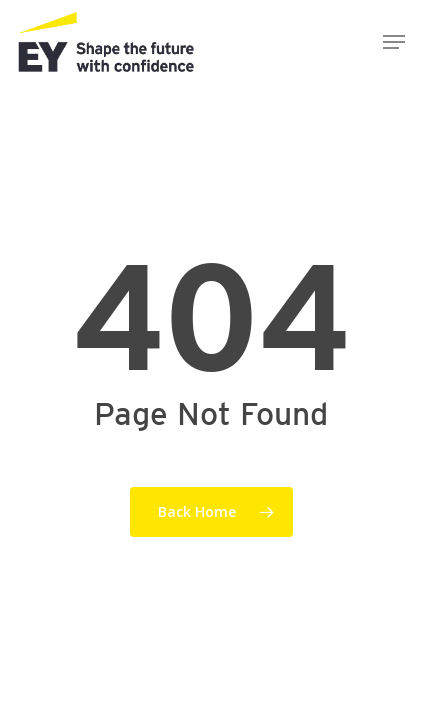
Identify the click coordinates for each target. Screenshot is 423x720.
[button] (394, 42)
